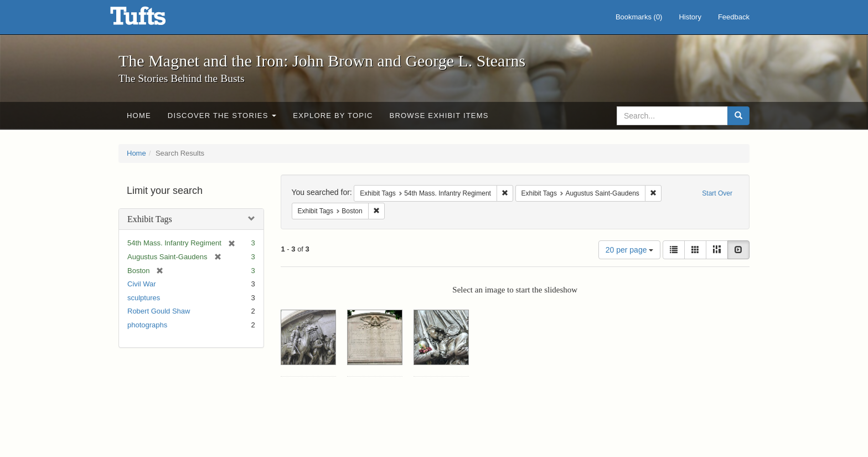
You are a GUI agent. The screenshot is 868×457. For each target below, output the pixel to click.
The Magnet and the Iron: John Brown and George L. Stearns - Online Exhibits (152, 19)
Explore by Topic (333, 115)
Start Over (717, 193)
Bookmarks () (639, 17)
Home (139, 115)
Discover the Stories (222, 115)
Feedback (734, 17)
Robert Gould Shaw (159, 311)
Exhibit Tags (150, 219)
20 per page (630, 250)
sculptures (144, 298)
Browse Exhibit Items (439, 115)
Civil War (142, 284)
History (690, 17)
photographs (147, 325)
